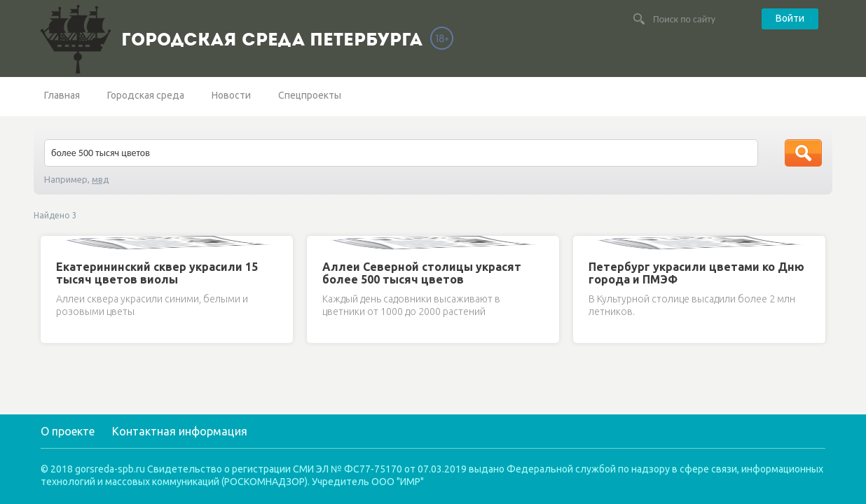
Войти (790, 18)
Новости (231, 95)
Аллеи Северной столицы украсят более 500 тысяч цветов (422, 273)
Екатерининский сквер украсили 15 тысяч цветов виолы (157, 273)
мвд (101, 179)
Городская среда (146, 95)
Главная (62, 95)
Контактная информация (180, 431)
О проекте (68, 431)
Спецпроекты (310, 95)
